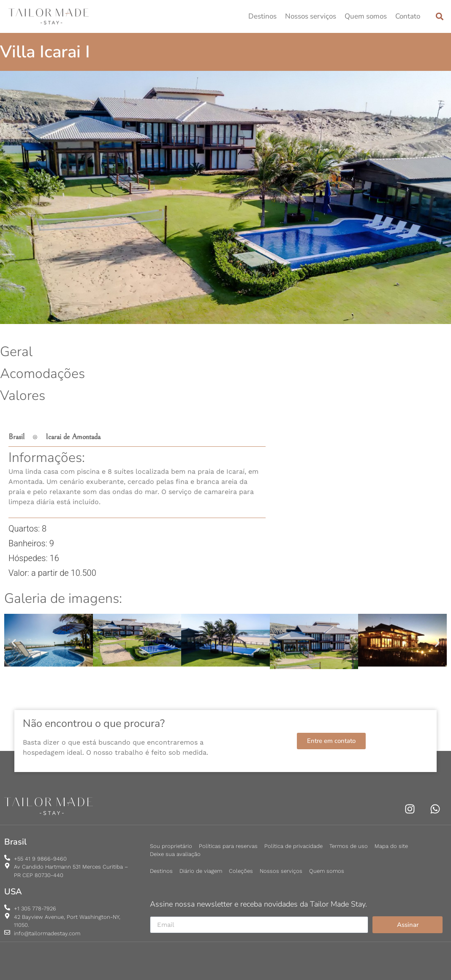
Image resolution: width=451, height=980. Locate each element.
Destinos (262, 16)
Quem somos (366, 16)
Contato (408, 16)
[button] (440, 17)
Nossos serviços (311, 16)
